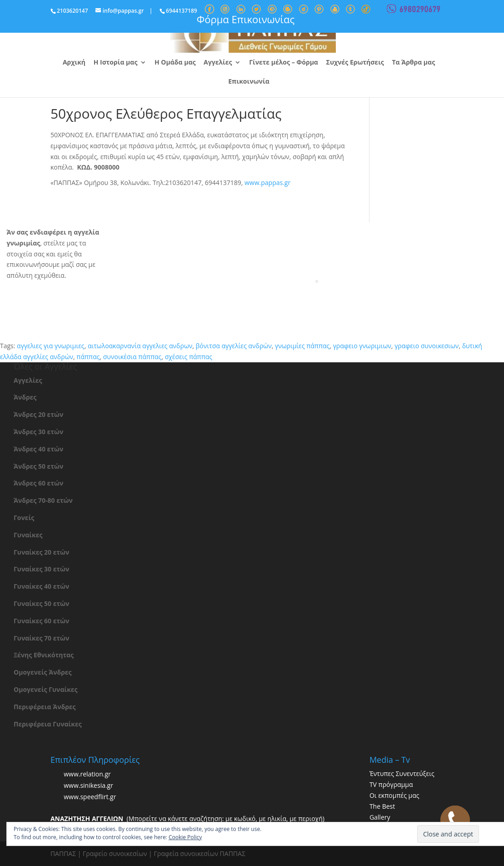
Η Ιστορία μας (116, 63)
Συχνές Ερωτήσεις (355, 63)
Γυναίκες (28, 535)
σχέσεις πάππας (189, 357)
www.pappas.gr (267, 183)
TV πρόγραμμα (391, 784)
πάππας (88, 357)
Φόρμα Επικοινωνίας (246, 19)
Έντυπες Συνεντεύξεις (402, 773)
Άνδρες (25, 397)
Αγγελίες (218, 63)
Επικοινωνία (249, 82)
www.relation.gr (87, 774)
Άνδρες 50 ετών (38, 466)
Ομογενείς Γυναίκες (46, 689)
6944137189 (182, 11)
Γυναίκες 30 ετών (41, 569)
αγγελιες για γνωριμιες (51, 346)
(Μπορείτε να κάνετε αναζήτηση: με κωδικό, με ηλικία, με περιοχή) (187, 818)
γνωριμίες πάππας (302, 346)
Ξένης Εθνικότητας (44, 655)
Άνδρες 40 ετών (38, 449)
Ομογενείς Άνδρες (43, 672)
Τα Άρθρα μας (413, 63)
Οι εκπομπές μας (394, 795)
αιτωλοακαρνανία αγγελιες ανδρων (140, 346)
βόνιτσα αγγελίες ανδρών (234, 346)
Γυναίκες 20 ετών (41, 552)
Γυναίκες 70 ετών (41, 638)
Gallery (380, 817)
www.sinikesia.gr (88, 786)
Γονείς (24, 518)
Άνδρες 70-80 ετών (43, 500)
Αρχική (74, 63)
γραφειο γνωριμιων (362, 346)
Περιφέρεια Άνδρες (45, 707)
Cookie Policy (185, 837)
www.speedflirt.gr (90, 797)
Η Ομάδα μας (175, 63)
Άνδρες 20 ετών (38, 414)
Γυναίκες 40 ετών (41, 586)
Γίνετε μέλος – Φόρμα (284, 63)
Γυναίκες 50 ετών (41, 603)
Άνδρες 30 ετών (38, 432)
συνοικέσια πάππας (132, 357)
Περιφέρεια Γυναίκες (48, 724)
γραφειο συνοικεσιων (427, 346)
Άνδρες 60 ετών (38, 483)
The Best (382, 806)
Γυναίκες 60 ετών (41, 621)
